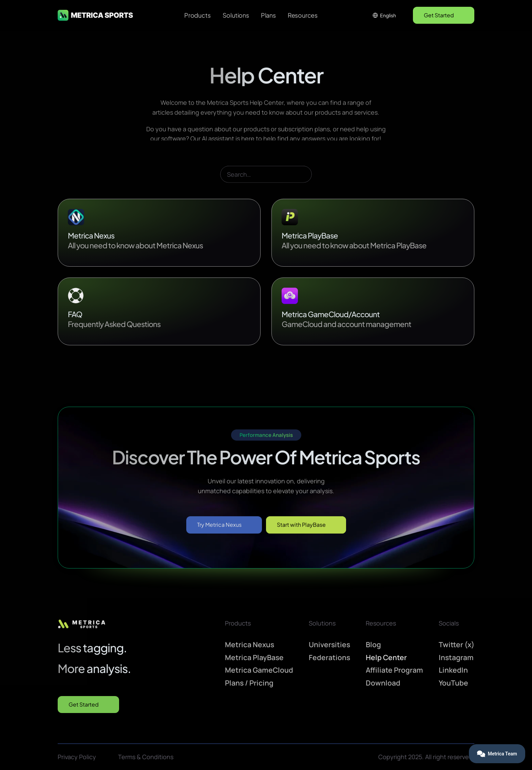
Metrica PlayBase (254, 657)
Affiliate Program (394, 670)
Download (383, 683)
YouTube (453, 683)
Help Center (386, 657)
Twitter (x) (457, 644)
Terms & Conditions (146, 757)
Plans (268, 15)
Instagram (456, 657)
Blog (373, 644)
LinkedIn (453, 670)
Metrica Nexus (250, 644)
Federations (329, 657)
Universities (329, 644)
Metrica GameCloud (259, 670)
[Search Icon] (266, 185)
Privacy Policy (77, 757)
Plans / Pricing (249, 683)
